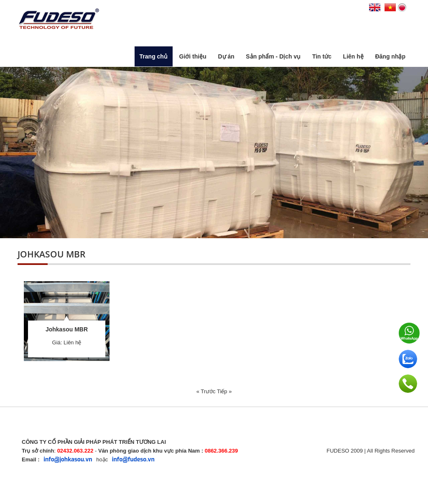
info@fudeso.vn (133, 459)
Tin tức (322, 56)
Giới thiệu (193, 56)
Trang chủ (154, 56)
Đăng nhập (390, 56)
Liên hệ (353, 56)
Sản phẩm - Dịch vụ (273, 56)
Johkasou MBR (67, 329)
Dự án (226, 56)
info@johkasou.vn (68, 459)
